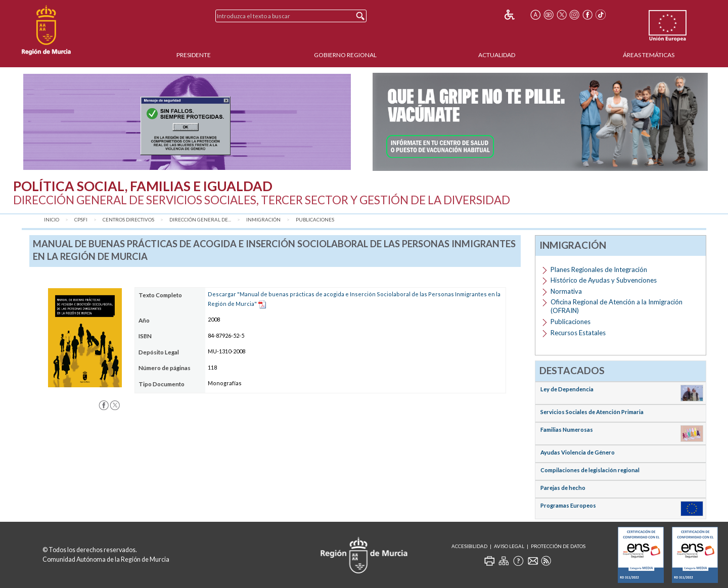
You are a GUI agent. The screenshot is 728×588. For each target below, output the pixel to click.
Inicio (52, 220)
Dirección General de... (200, 220)
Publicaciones (315, 220)
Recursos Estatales (578, 333)
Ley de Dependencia (567, 389)
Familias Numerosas (567, 429)
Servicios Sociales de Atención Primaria (592, 412)
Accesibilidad (469, 546)
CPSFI (81, 220)
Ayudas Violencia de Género (578, 452)
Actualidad (497, 55)
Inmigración (263, 220)
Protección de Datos (558, 546)
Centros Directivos (128, 220)
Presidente (194, 55)
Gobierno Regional (345, 55)
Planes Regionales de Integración (599, 269)
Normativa (566, 291)
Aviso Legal (509, 546)
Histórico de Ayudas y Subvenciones (604, 280)
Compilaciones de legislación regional (590, 470)
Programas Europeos (568, 505)
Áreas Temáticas (649, 55)
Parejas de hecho (563, 488)
